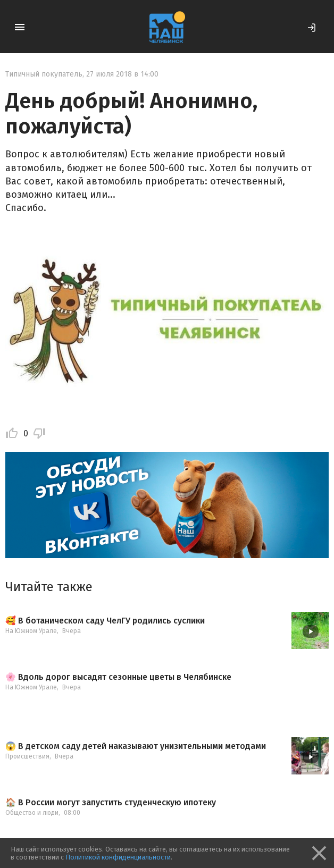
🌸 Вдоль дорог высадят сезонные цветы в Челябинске (118, 677)
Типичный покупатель (44, 74)
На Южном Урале (31, 631)
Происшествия (27, 756)
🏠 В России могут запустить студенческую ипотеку (111, 803)
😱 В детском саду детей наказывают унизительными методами (136, 746)
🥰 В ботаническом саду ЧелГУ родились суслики (105, 621)
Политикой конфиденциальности (118, 857)
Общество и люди (32, 813)
